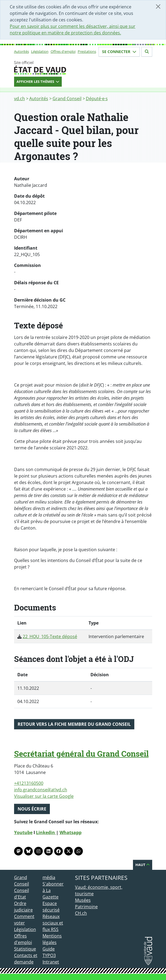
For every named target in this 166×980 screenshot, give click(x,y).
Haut (143, 865)
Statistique (25, 949)
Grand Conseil (67, 99)
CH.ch (81, 913)
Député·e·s (97, 99)
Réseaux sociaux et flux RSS (53, 923)
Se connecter (119, 52)
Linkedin (46, 832)
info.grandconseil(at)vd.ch (41, 790)
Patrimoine (86, 907)
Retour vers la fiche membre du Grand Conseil (74, 724)
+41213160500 (29, 783)
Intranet (51, 962)
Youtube (23, 832)
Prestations (87, 51)
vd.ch (19, 99)
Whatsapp (71, 832)
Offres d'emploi (63, 51)
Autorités (22, 51)
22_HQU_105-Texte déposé (50, 636)
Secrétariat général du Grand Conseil (81, 754)
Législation (40, 51)
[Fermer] (158, 6)
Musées (83, 900)
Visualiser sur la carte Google (44, 796)
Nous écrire (32, 809)
